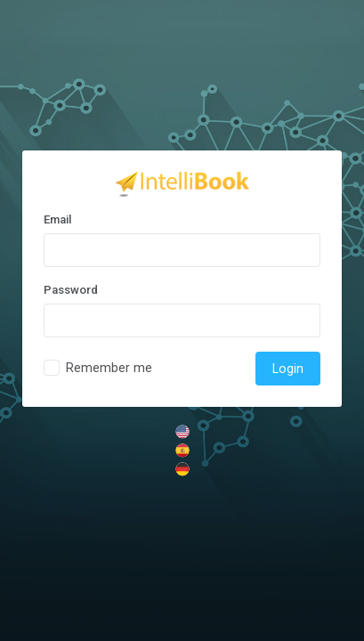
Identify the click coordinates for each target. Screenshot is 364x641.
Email (57, 219)
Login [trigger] (288, 369)
